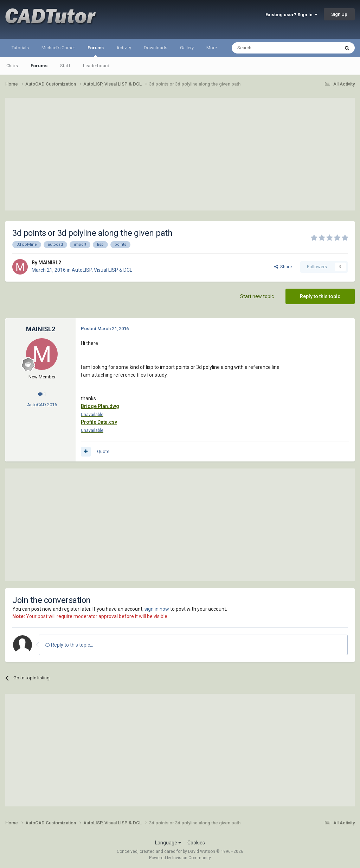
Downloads (156, 48)
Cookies (196, 843)
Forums (96, 51)
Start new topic (257, 296)
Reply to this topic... (69, 645)
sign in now (157, 609)
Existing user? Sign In (291, 15)
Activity (124, 48)
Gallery (187, 48)
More (212, 48)
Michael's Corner (58, 48)
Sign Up (339, 14)
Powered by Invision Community (180, 858)
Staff (65, 66)
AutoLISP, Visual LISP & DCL (102, 270)
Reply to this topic (320, 296)
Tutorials (20, 48)
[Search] (269, 48)
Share (283, 267)
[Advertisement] (180, 154)
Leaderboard (96, 66)
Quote (103, 451)
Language (168, 843)
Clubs (12, 66)
